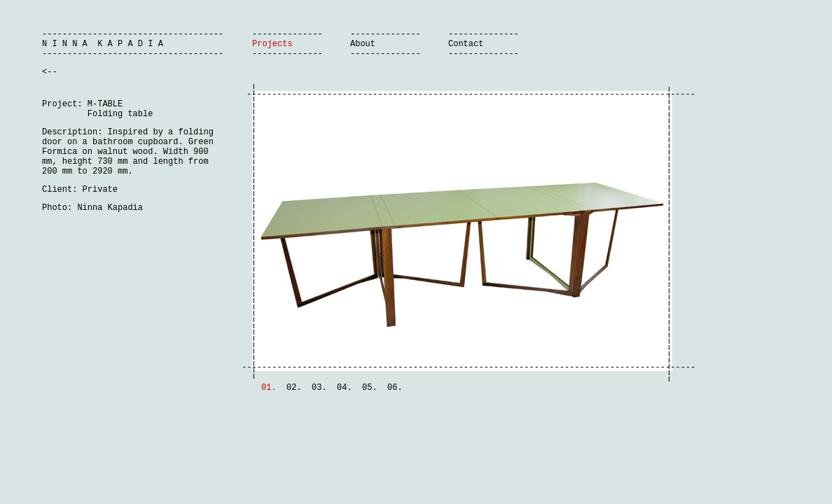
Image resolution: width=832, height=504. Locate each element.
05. (370, 388)
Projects (272, 44)
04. (345, 388)
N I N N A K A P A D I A (103, 44)
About (363, 44)
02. (294, 388)
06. (395, 388)
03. (319, 388)
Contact (466, 44)
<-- (50, 72)
